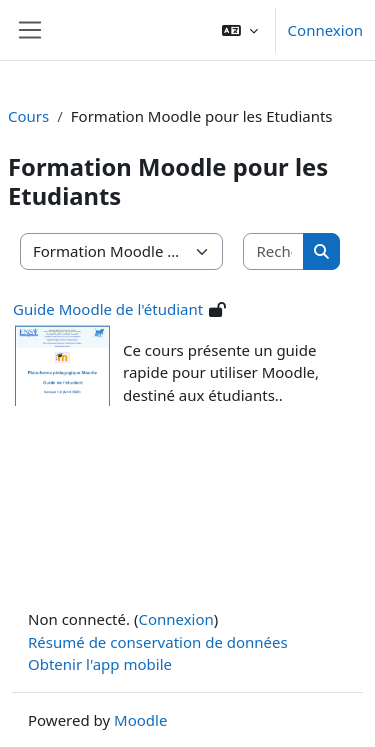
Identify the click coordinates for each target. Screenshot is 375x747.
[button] (240, 30)
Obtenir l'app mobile (100, 664)
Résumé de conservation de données (158, 642)
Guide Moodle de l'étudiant (108, 309)
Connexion (325, 30)
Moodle (140, 720)
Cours (28, 116)
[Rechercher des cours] (274, 251)
